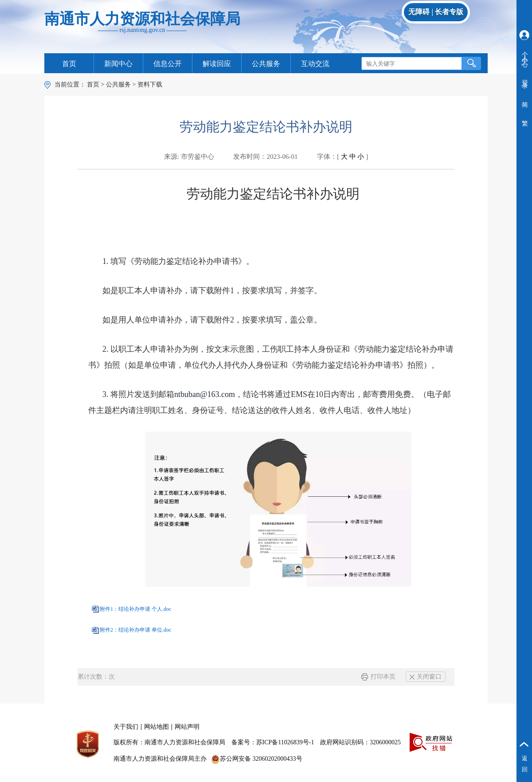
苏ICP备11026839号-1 (285, 742)
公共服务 (266, 64)
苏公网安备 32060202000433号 (257, 759)
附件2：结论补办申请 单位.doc (135, 630)
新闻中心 (118, 64)
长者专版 (449, 12)
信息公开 (168, 64)
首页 (69, 64)
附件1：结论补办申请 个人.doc (135, 609)
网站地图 (156, 727)
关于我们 (126, 727)
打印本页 (378, 677)
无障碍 (419, 12)
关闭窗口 (426, 677)
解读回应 (217, 64)
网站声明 (187, 727)
